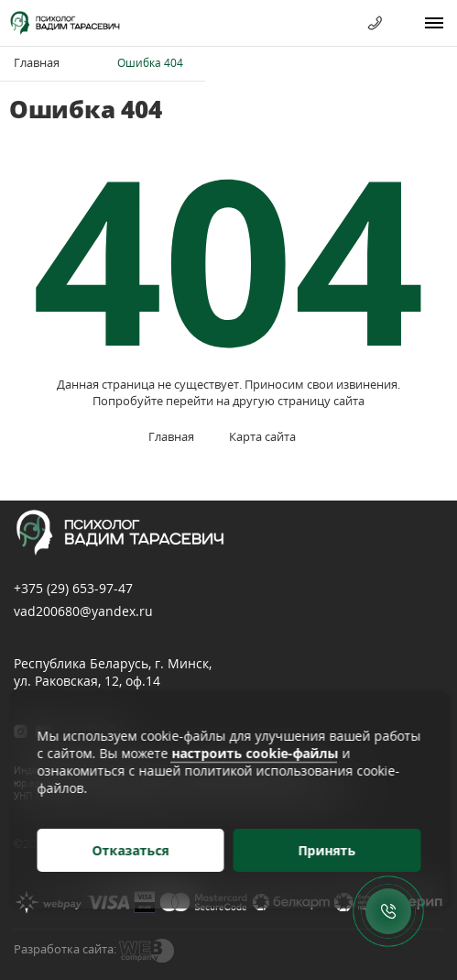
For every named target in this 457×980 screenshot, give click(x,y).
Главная (37, 62)
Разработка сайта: (65, 949)
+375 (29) (73, 588)
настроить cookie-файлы (255, 753)
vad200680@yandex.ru (83, 611)
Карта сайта (262, 436)
